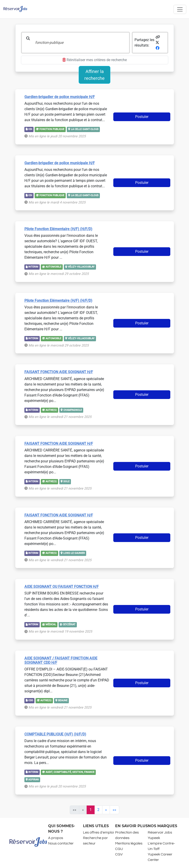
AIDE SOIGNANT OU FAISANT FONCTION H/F (62, 587)
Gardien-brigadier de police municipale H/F (60, 97)
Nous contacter (61, 843)
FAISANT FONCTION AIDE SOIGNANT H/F (59, 372)
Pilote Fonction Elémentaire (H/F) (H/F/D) (58, 229)
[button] (158, 37)
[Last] (114, 810)
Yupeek (154, 838)
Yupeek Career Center (160, 857)
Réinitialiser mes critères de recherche (95, 60)
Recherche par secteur (95, 841)
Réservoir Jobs (160, 832)
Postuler (142, 117)
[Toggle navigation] (180, 9)
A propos (56, 838)
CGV (119, 854)
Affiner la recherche (94, 75)
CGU (119, 849)
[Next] (106, 810)
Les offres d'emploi (98, 832)
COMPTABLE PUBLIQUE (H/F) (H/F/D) (55, 734)
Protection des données (127, 835)
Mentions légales (129, 843)
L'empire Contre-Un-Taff (161, 846)
